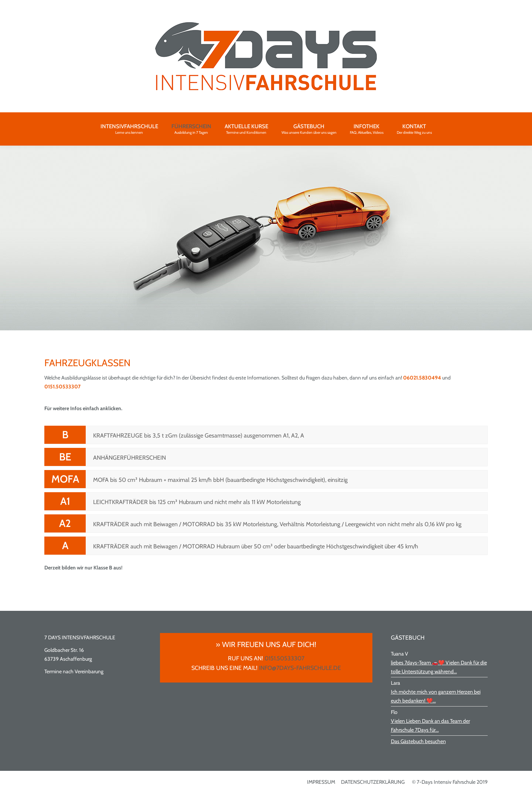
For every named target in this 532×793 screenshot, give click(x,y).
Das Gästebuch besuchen (418, 741)
